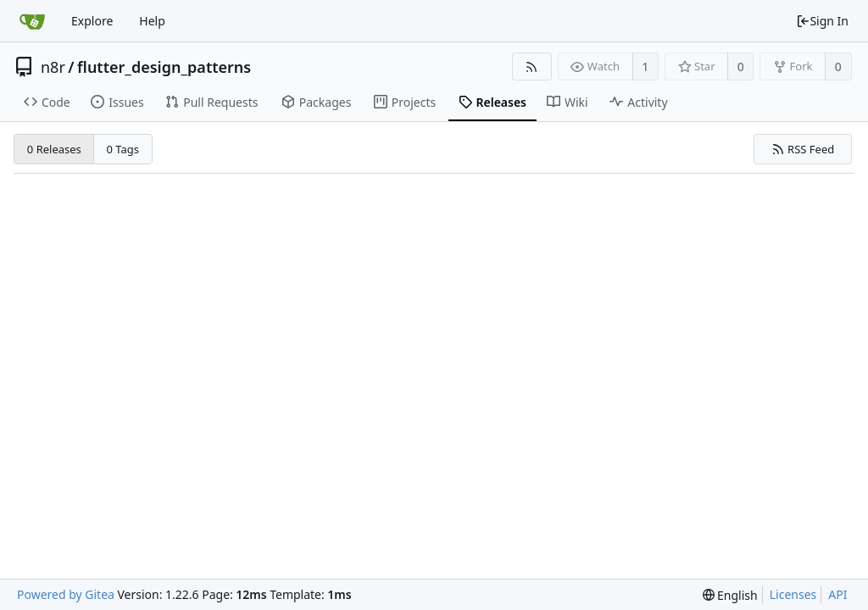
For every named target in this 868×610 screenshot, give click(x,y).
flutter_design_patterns (164, 67)
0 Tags (123, 149)
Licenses (793, 594)
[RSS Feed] (532, 67)
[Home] (32, 21)
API (837, 594)
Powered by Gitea (66, 594)
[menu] (730, 595)
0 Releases (54, 149)
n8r (53, 67)
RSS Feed (803, 149)
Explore (92, 21)
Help (152, 21)
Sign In (822, 21)
